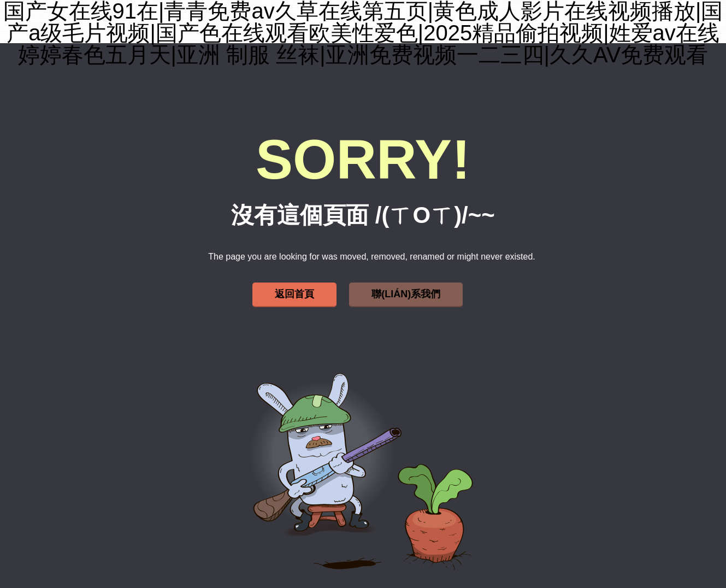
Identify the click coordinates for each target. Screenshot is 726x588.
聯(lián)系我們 (406, 294)
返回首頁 (294, 294)
